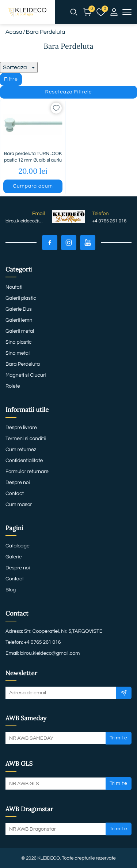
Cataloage (18, 546)
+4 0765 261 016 (110, 221)
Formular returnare (27, 472)
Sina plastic (19, 342)
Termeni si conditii (26, 439)
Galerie (14, 557)
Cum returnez (21, 450)
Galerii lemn (19, 320)
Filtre (11, 79)
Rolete (13, 386)
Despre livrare (21, 428)
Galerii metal (20, 331)
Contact (15, 494)
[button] (74, 12)
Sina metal (18, 353)
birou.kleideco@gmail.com (25, 221)
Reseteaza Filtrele (69, 92)
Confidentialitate (24, 461)
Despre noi (18, 483)
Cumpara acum (33, 186)
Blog (11, 590)
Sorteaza (19, 67)
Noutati (14, 287)
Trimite (119, 738)
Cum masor (19, 505)
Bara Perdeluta (23, 364)
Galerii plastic (21, 298)
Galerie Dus (19, 309)
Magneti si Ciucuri (26, 375)
